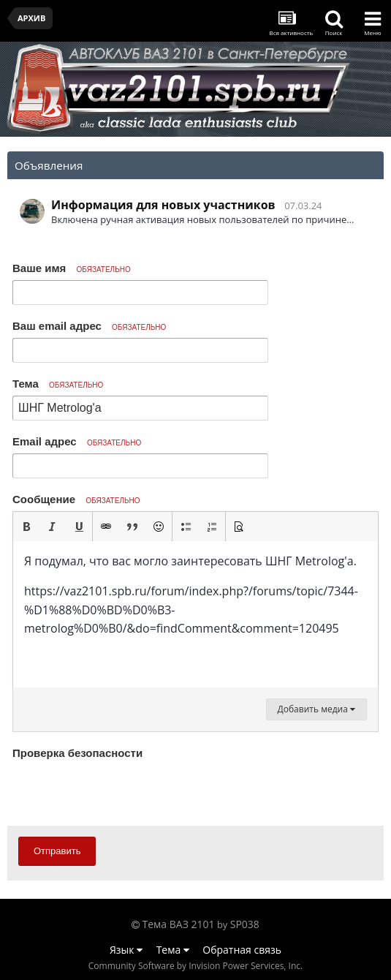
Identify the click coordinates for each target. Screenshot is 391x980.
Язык (126, 950)
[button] (26, 527)
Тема (58, 384)
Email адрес (77, 441)
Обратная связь (242, 950)
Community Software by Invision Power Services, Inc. (195, 966)
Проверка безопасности (77, 753)
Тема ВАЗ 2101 (179, 924)
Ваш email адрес (89, 326)
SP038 (245, 924)
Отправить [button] (57, 851)
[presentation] (124, 792)
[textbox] (195, 614)
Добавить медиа (316, 709)
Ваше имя (72, 268)
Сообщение (76, 499)
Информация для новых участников (163, 205)
